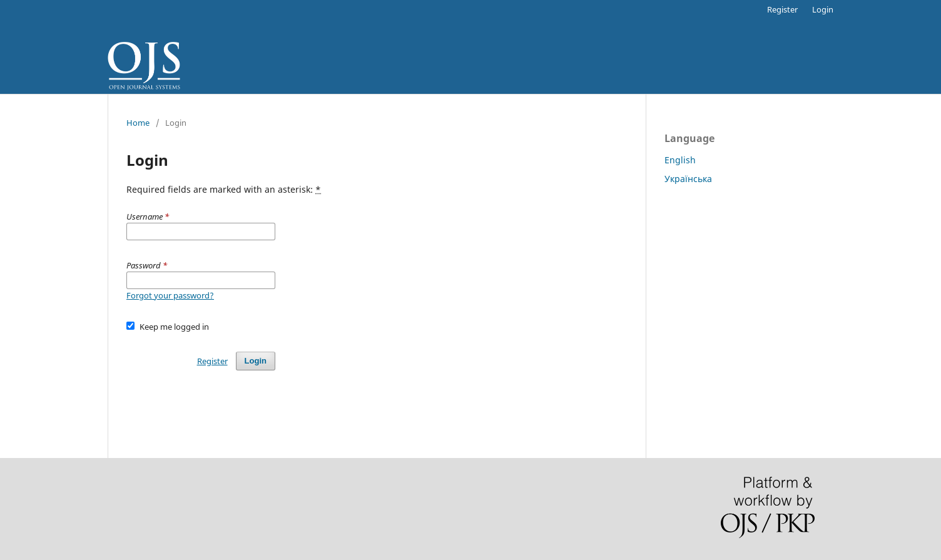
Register (782, 9)
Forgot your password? (170, 295)
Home (138, 123)
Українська (688, 179)
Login (823, 9)
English (680, 160)
